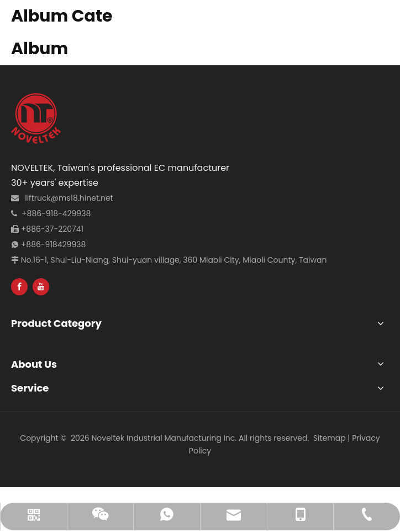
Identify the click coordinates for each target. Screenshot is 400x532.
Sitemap (330, 438)
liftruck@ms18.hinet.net (69, 198)
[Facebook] (19, 287)
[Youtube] (41, 287)
